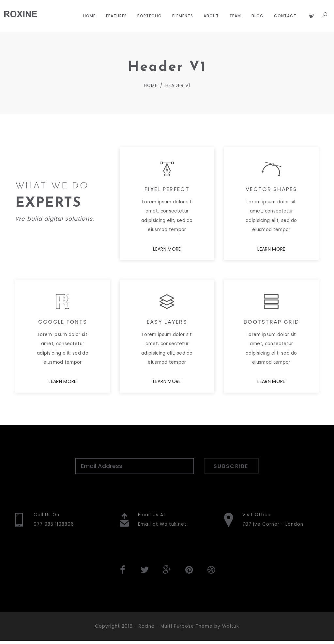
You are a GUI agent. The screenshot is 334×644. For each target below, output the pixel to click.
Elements (182, 16)
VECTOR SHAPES (272, 191)
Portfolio (149, 16)
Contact (285, 16)
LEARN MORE (167, 251)
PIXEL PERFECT (167, 191)
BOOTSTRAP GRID (271, 324)
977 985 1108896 (55, 527)
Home (89, 16)
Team (235, 16)
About (211, 16)
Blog (257, 16)
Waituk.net (173, 527)
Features (116, 16)
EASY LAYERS (167, 324)
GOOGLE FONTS (62, 324)
